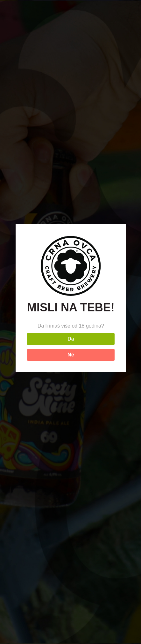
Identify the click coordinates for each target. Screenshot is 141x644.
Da (71, 339)
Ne (71, 355)
